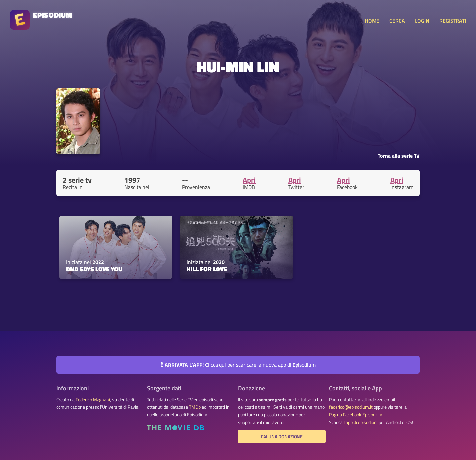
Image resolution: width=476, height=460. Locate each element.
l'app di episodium (361, 422)
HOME (372, 21)
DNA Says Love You (94, 269)
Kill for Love (207, 269)
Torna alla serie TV (399, 156)
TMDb (195, 407)
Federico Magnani (93, 400)
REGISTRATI (453, 21)
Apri (249, 180)
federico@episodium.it (351, 407)
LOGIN (422, 21)
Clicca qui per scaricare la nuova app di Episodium (238, 365)
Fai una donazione (282, 437)
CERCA (397, 21)
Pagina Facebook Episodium (356, 415)
